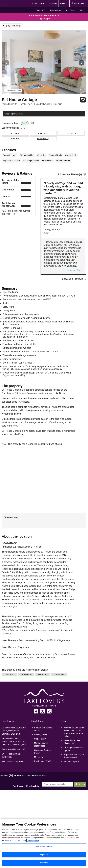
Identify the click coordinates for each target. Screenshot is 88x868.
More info (38, 757)
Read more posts (72, 762)
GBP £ (64, 3)
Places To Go (41, 10)
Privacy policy (40, 735)
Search (82, 784)
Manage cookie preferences (41, 744)
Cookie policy (40, 739)
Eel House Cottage (19, 100)
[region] (44, 844)
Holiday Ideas (55, 10)
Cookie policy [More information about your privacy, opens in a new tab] (33, 841)
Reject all (44, 855)
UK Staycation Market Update (74, 749)
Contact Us (52, 3)
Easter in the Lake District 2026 (72, 742)
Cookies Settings (44, 846)
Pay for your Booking (44, 761)
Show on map (43, 139)
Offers (82, 10)
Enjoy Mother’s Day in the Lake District (74, 756)
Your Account (78, 3)
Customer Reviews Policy (43, 752)
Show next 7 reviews (72, 279)
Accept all (44, 863)
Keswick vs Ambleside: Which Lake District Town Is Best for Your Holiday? (74, 732)
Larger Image (13, 90)
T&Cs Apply (44, 19)
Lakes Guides (70, 10)
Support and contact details (43, 729)
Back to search (14, 26)
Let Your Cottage (37, 3)
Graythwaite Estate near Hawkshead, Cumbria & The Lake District (34, 104)
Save (83, 100)
